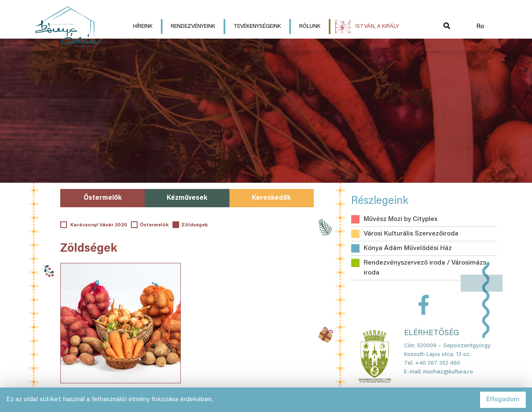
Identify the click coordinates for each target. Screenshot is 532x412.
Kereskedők (271, 198)
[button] (447, 27)
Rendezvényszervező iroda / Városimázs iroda (425, 268)
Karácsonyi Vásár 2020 (98, 225)
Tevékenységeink (257, 26)
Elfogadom (503, 400)
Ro (480, 27)
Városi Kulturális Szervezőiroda (411, 234)
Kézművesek (187, 198)
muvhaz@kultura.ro (448, 372)
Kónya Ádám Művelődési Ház (408, 248)
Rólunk (310, 26)
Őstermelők (103, 198)
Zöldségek (195, 225)
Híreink (143, 26)
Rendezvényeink (193, 26)
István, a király (377, 26)
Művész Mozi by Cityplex (400, 219)
